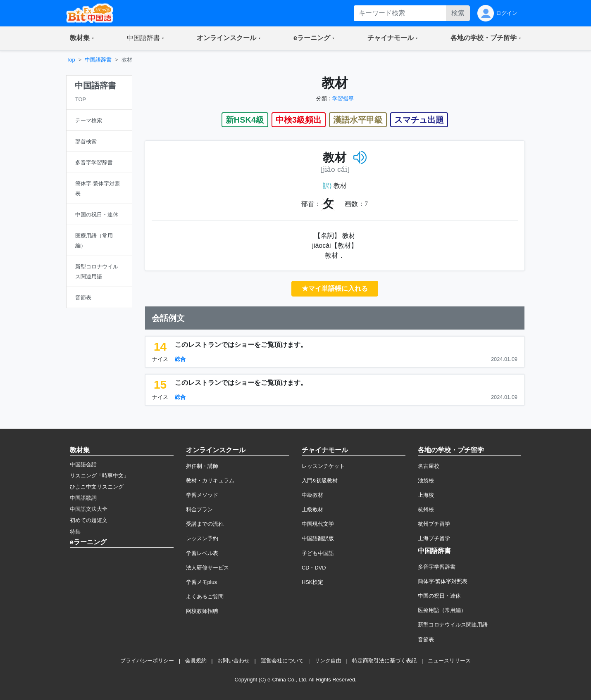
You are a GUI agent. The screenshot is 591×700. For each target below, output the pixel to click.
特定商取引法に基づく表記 (384, 661)
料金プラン (199, 509)
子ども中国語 (318, 553)
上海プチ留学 (434, 538)
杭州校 (426, 509)
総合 (180, 359)
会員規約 (196, 661)
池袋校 (426, 481)
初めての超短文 (89, 520)
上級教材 (312, 509)
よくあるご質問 (205, 597)
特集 (75, 532)
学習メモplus (201, 582)
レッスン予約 (202, 538)
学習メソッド (202, 495)
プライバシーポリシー (147, 661)
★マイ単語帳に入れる (335, 288)
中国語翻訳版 (318, 538)
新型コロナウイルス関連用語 (453, 625)
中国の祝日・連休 (439, 596)
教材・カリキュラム (210, 481)
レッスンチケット (323, 466)
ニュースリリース (449, 661)
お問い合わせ (234, 661)
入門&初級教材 (320, 481)
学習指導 (343, 98)
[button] (82, 38)
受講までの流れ (205, 524)
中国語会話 (83, 464)
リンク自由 (328, 661)
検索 (458, 13)
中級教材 (312, 495)
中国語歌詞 (83, 498)
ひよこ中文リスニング (97, 487)
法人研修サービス (207, 568)
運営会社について (282, 661)
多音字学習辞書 (437, 567)
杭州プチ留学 (434, 524)
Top (71, 60)
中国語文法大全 (89, 509)
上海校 (426, 495)
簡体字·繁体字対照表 (443, 581)
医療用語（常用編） (442, 610)
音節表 (426, 639)
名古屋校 (429, 466)
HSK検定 (312, 582)
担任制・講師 (202, 466)
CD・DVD (314, 568)
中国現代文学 (318, 524)
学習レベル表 (202, 553)
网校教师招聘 (202, 611)
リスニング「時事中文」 (99, 476)
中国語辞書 (98, 60)
